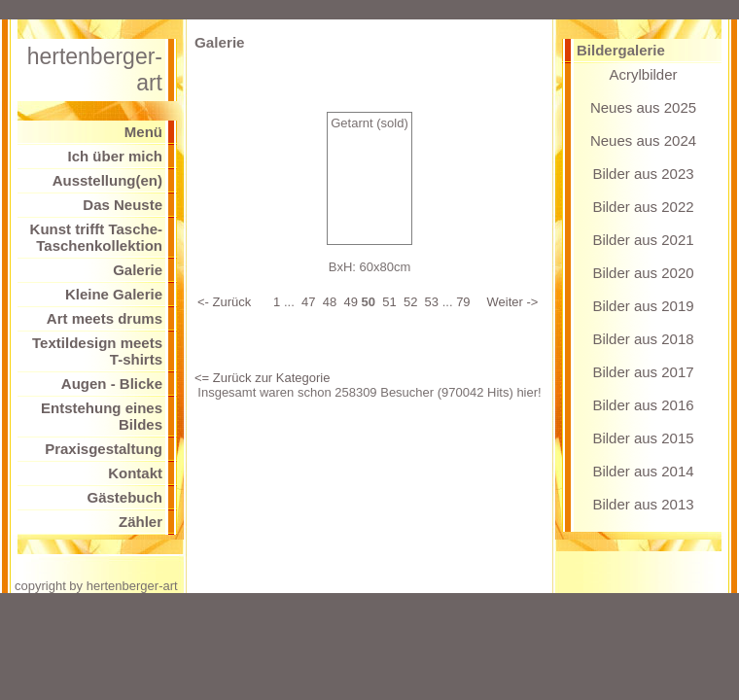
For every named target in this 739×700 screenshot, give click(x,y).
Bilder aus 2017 (643, 372)
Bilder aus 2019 (643, 306)
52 (410, 302)
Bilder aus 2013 (643, 504)
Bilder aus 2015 (643, 438)
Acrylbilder (643, 74)
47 (308, 302)
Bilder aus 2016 (643, 405)
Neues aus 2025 (643, 107)
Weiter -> (513, 302)
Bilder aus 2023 (643, 174)
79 (463, 302)
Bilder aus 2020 (643, 273)
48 (330, 302)
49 (350, 302)
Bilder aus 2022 (643, 207)
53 (432, 302)
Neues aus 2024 (643, 140)
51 (389, 302)
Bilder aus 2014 (643, 471)
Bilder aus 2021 (643, 240)
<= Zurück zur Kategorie (262, 378)
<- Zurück (224, 302)
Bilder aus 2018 (643, 339)
